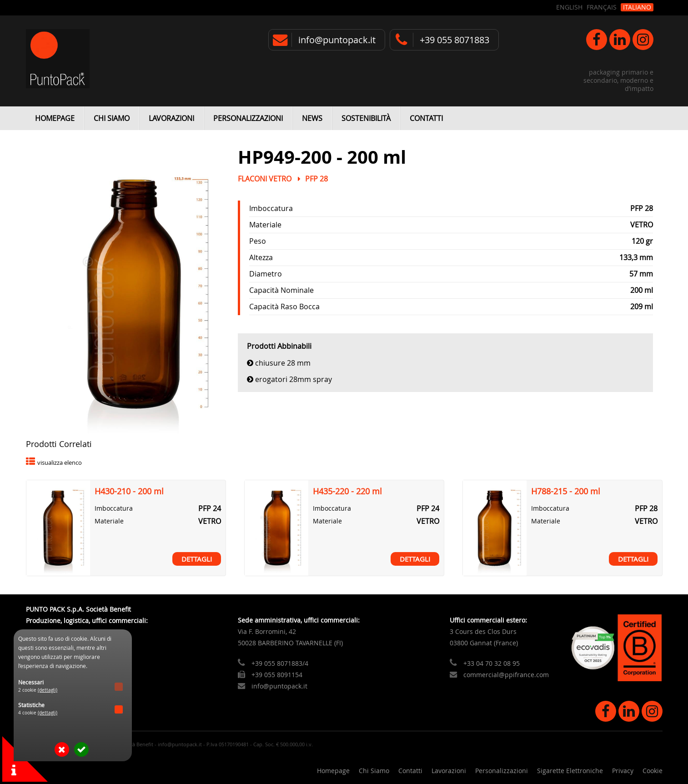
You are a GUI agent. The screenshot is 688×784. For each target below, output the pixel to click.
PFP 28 (316, 179)
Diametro (266, 274)
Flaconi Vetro (265, 179)
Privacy (623, 771)
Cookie (653, 771)
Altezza (261, 257)
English (569, 7)
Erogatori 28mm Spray (294, 379)
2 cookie (38, 690)
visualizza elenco (60, 463)
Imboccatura (271, 208)
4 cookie (38, 713)
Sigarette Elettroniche (570, 771)
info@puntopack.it (337, 40)
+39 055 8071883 (454, 40)
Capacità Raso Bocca (284, 307)
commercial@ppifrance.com (506, 675)
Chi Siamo (112, 118)
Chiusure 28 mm (283, 363)
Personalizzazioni (248, 118)
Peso (258, 241)
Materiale (265, 225)
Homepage (55, 118)
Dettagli (197, 559)
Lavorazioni (171, 118)
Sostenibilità (366, 118)
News (312, 118)
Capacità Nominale (281, 290)
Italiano (637, 7)
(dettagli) (48, 690)
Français (602, 7)
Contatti (426, 118)
